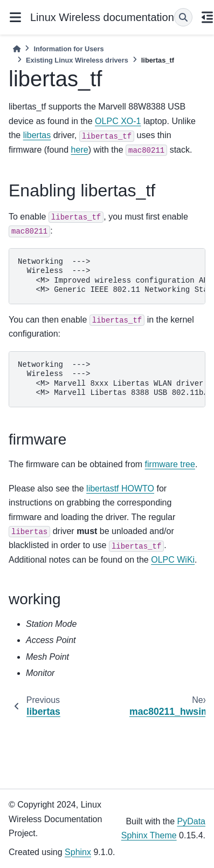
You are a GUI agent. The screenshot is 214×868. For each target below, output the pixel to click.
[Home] (17, 49)
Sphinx (78, 852)
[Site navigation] (15, 17)
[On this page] (208, 17)
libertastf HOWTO (120, 488)
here (80, 150)
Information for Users (68, 49)
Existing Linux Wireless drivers (77, 60)
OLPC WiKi (173, 560)
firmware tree (170, 464)
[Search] (183, 17)
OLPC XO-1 (118, 121)
